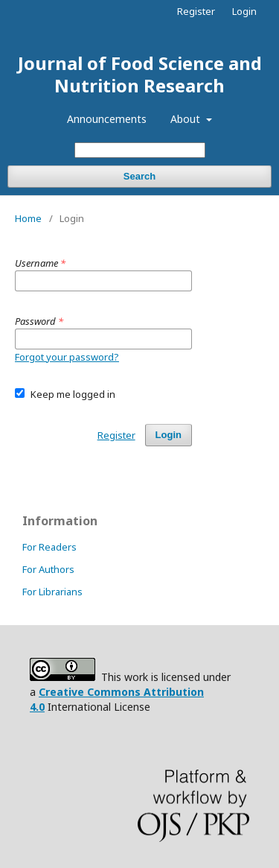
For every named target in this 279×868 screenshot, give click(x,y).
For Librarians (52, 592)
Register (196, 11)
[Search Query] (140, 150)
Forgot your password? (67, 357)
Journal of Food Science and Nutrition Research (140, 74)
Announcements (107, 119)
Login (244, 11)
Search (139, 176)
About (187, 119)
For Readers (49, 547)
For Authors (48, 569)
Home (28, 218)
